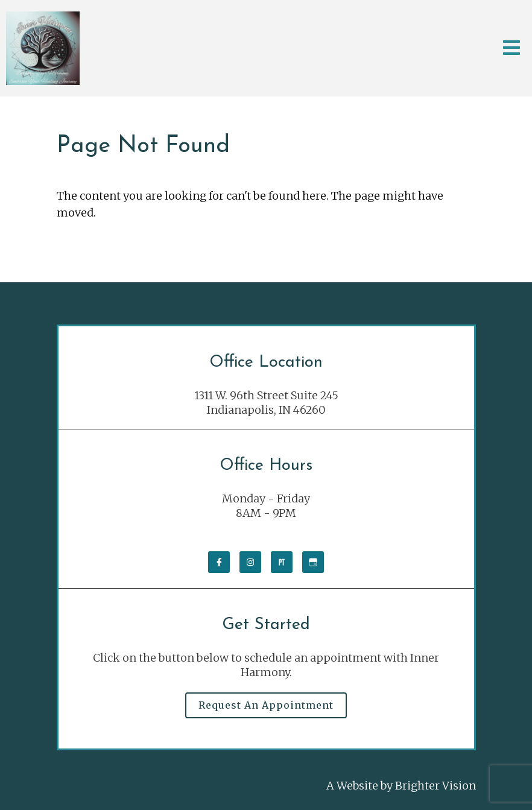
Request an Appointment (266, 705)
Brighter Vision (435, 786)
